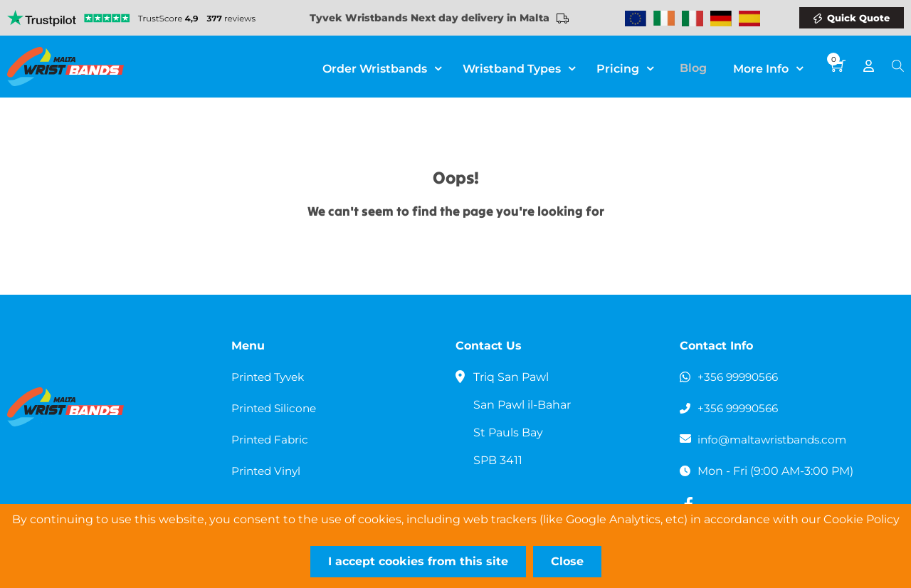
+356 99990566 (741, 377)
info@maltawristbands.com (776, 440)
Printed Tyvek (270, 377)
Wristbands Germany (721, 19)
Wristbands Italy (693, 19)
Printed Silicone (276, 408)
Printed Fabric (272, 440)
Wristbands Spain (749, 19)
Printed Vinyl (268, 471)
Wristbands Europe (636, 19)
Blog (698, 67)
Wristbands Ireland (664, 19)
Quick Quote (858, 18)
